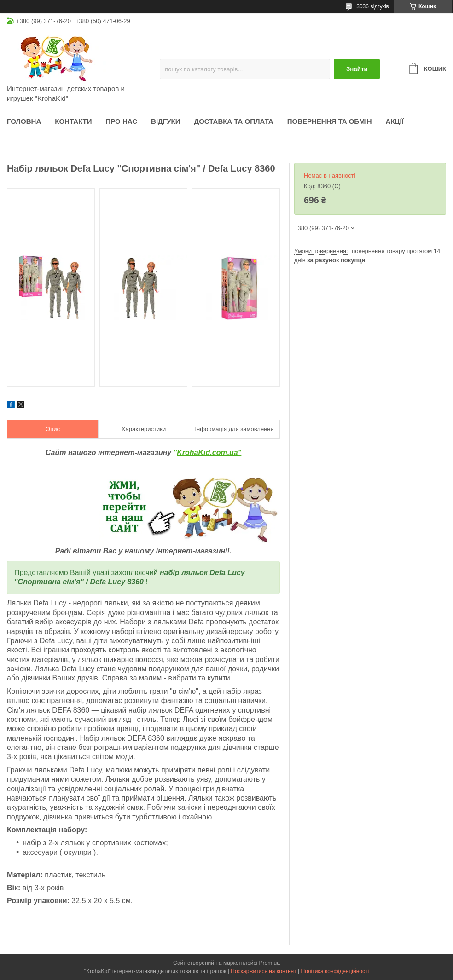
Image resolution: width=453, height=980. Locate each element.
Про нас (121, 121)
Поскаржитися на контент (263, 971)
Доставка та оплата (234, 121)
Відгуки (166, 121)
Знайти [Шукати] (357, 69)
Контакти (73, 121)
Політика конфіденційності (335, 971)
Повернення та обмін (330, 121)
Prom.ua (270, 963)
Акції (395, 121)
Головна (24, 121)
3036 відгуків (373, 6)
